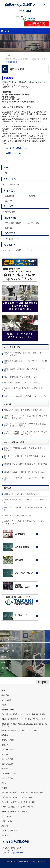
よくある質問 (6, 700)
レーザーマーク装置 (13, 250)
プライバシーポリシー (9, 831)
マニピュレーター (12, 239)
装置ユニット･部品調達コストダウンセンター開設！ (24, 479)
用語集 (4, 705)
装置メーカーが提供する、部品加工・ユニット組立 (20, 730)
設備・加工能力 (7, 662)
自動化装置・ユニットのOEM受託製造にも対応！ (25, 410)
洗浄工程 (5, 769)
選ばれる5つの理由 (8, 640)
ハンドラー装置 (33, 223)
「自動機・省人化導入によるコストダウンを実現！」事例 (22, 793)
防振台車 (9, 228)
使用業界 (5, 745)
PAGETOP (42, 682)
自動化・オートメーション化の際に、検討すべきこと (25, 501)
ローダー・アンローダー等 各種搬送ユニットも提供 (25, 457)
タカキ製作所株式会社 (22, 862)
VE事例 (4, 788)
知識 (3, 690)
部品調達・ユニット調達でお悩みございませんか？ (25, 472)
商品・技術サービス (9, 710)
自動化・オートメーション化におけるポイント (24, 494)
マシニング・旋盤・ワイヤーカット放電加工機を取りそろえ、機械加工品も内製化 (25, 433)
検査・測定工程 (7, 764)
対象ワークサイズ (8, 750)
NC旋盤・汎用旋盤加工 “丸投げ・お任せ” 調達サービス (25, 389)
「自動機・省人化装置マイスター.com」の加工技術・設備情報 (24, 714)
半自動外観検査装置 (13, 223)
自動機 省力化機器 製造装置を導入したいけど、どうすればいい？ (25, 522)
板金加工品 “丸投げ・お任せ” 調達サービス (22, 382)
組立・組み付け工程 (9, 773)
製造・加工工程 (7, 759)
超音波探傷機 (10, 212)
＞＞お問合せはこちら (12, 153)
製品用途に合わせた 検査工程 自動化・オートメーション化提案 (25, 354)
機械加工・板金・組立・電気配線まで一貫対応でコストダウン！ (25, 465)
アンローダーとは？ (13, 185)
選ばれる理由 (6, 816)
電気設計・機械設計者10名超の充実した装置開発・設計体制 (26, 449)
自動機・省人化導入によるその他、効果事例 (17, 807)
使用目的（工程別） (9, 740)
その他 (4, 783)
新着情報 (5, 668)
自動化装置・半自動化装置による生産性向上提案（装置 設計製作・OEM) (24, 725)
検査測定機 (31, 196)
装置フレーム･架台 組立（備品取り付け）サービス (25, 396)
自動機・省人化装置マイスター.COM (15, 812)
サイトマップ (6, 836)
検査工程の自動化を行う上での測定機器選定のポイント (25, 509)
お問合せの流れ (7, 821)
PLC (7, 173)
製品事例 (5, 735)
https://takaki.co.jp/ (18, 853)
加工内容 (5, 754)
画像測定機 (9, 196)
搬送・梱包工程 (7, 778)
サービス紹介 (6, 657)
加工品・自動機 (7, 645)
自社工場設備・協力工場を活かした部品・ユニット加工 (25, 370)
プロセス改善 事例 (8, 651)
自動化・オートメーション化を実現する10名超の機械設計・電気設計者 (26, 417)
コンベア (9, 201)
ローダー (30, 250)
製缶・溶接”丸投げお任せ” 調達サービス (21, 377)
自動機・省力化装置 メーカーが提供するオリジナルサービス (23, 719)
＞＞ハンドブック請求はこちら (15, 148)
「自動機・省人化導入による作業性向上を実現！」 (20, 802)
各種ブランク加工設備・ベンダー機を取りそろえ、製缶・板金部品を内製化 (25, 425)
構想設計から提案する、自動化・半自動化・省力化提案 (25, 362)
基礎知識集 (5, 695)
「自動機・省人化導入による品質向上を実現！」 (19, 797)
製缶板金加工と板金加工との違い (18, 515)
